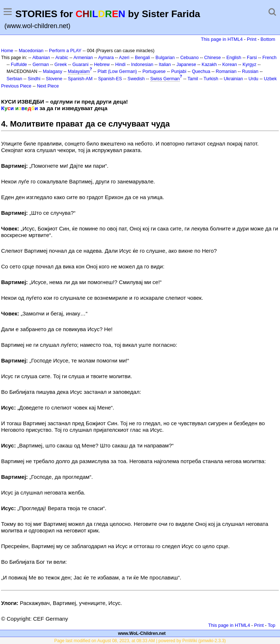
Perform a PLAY (65, 51)
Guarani (80, 65)
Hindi (120, 65)
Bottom (268, 39)
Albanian (41, 58)
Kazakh (209, 65)
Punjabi (179, 71)
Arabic (62, 58)
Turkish (211, 79)
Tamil (193, 79)
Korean (230, 65)
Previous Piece (16, 86)
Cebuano (189, 58)
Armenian (83, 58)
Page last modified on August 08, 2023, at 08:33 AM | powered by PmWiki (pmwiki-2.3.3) (140, 641)
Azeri (124, 58)
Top (271, 625)
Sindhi (34, 79)
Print (252, 39)
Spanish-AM (80, 79)
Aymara (106, 58)
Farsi (252, 58)
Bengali (143, 58)
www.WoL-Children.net (142, 633)
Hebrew (102, 65)
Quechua (201, 71)
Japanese (186, 65)
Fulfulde (19, 65)
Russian (250, 71)
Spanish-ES (110, 79)
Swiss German (165, 79)
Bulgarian (165, 58)
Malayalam (79, 71)
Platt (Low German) (117, 71)
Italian (165, 65)
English (234, 58)
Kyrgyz (249, 65)
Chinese (213, 58)
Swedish (136, 79)
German (41, 65)
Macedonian (31, 51)
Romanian (226, 71)
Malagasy (53, 71)
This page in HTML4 (222, 39)
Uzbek (270, 79)
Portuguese (154, 71)
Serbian (14, 79)
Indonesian (142, 65)
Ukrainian (234, 79)
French (270, 58)
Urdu (254, 79)
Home (7, 51)
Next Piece (48, 86)
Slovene (54, 79)
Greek (61, 65)
